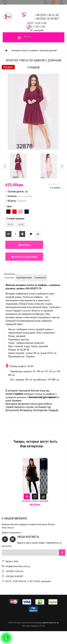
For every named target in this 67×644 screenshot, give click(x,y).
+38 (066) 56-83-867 (14, 576)
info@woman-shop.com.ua (18, 566)
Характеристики (24, 278)
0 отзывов (55, 188)
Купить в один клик (24, 257)
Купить (24, 245)
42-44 (10, 224)
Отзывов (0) (40, 278)
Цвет (10, 206)
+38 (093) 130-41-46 (14, 571)
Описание (9, 278)
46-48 (21, 224)
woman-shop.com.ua (51, 623)
